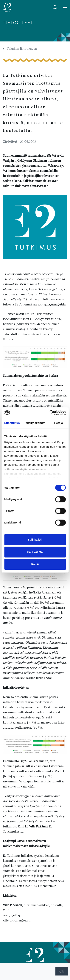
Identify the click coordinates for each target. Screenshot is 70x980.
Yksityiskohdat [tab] (35, 423)
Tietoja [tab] (58, 423)
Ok (62, 971)
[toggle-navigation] (65, 8)
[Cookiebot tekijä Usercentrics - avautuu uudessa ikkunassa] (50, 413)
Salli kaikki (35, 540)
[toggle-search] (55, 8)
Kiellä (35, 564)
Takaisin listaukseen (20, 49)
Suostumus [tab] (12, 423)
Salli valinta (35, 552)
